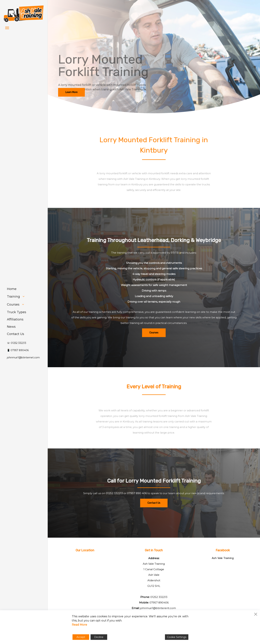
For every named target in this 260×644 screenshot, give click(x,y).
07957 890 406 (137, 504)
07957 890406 (159, 603)
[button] (7, 28)
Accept (81, 637)
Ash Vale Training (223, 558)
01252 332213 (114, 504)
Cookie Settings (177, 637)
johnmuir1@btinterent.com (158, 608)
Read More (79, 625)
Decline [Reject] (99, 637)
